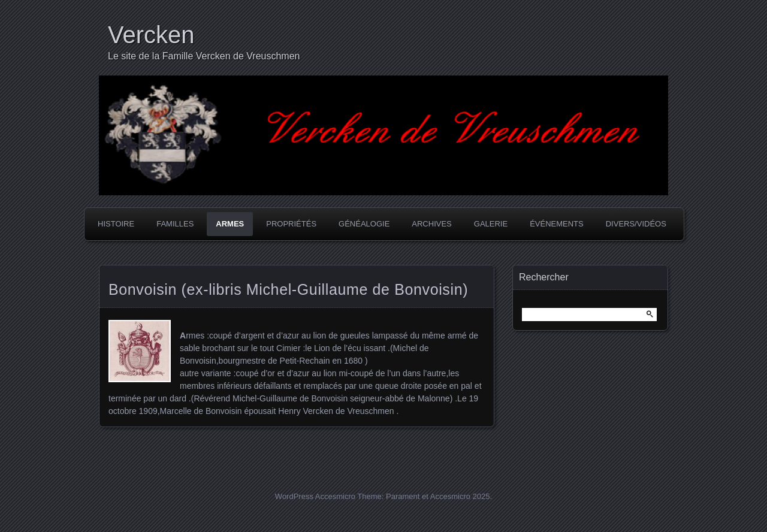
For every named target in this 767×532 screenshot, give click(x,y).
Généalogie (364, 224)
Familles (175, 224)
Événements (557, 224)
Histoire (116, 224)
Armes (230, 224)
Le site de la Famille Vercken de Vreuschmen (204, 56)
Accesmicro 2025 (460, 496)
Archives (431, 224)
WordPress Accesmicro (315, 496)
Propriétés (291, 224)
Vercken (151, 35)
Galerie (491, 224)
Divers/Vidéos (636, 224)
